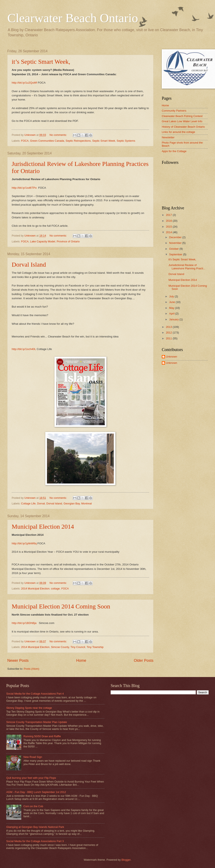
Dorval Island (29, 264)
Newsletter (168, 137)
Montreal (86, 503)
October (174, 249)
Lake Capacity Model (43, 241)
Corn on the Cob (33, 806)
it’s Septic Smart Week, (41, 62)
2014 (169, 232)
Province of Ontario (68, 241)
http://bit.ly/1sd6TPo (24, 188)
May (172, 308)
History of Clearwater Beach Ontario (183, 127)
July (172, 296)
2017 (169, 215)
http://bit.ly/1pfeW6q (24, 543)
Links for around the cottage (178, 132)
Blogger (126, 860)
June (172, 302)
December (176, 237)
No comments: (59, 135)
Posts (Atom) (32, 669)
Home (81, 661)
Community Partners (174, 111)
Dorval (41, 503)
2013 (169, 327)
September (176, 254)
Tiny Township (95, 647)
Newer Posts (18, 661)
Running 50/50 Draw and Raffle (42, 736)
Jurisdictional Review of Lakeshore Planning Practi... (187, 267)
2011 (169, 338)
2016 (169, 221)
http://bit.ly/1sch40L (24, 349)
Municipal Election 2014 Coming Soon (61, 606)
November (176, 243)
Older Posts (144, 661)
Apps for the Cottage (174, 151)
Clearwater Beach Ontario (73, 18)
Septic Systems (126, 141)
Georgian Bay (72, 503)
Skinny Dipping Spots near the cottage (29, 708)
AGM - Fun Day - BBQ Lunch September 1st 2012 (36, 792)
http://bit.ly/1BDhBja (24, 623)
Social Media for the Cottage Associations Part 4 (35, 694)
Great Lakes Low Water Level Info (182, 121)
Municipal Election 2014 (43, 526)
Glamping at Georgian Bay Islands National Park (35, 827)
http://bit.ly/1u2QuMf (24, 83)
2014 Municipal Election (35, 589)
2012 (169, 333)
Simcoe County (60, 647)
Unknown (172, 357)
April (172, 314)
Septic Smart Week (104, 141)
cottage (55, 589)
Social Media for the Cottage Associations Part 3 (35, 841)
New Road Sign (33, 757)
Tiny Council (78, 647)
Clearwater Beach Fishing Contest (182, 116)
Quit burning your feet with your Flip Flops (31, 778)
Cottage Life (28, 503)
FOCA (25, 141)
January (174, 319)
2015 (169, 227)
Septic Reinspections (78, 141)
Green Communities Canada (47, 141)
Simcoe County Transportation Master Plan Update (37, 722)
